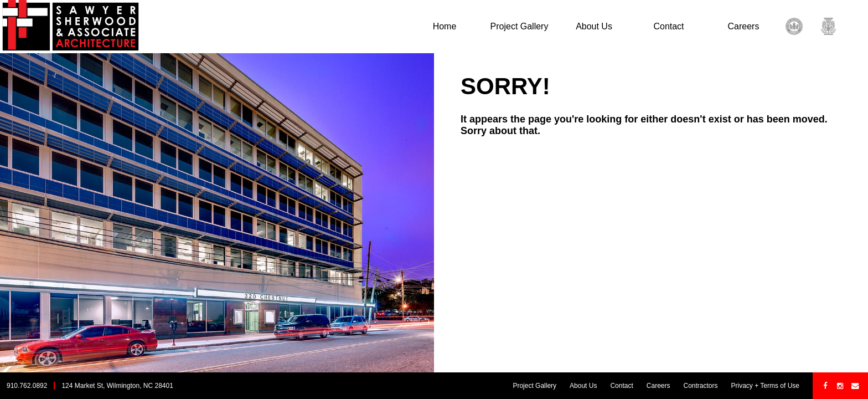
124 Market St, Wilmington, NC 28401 (117, 386)
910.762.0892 (27, 386)
